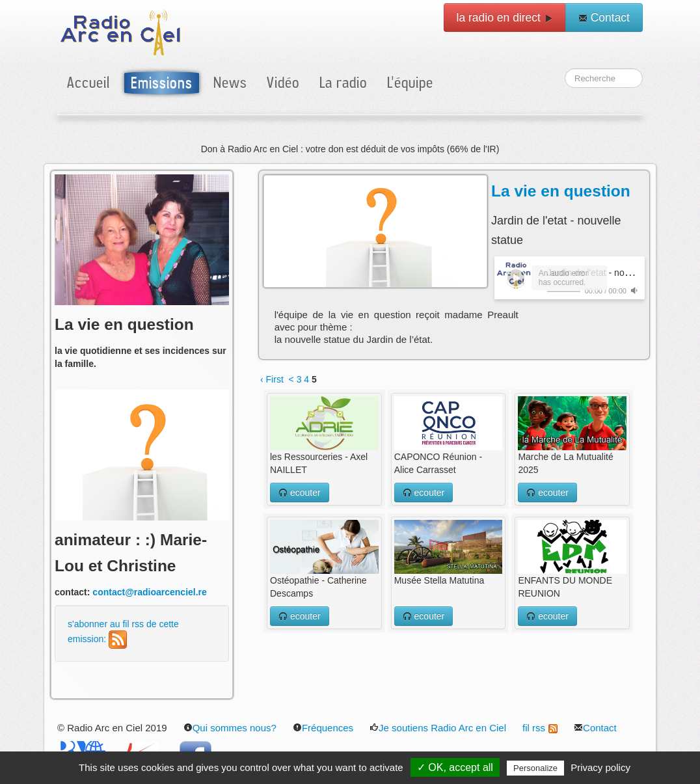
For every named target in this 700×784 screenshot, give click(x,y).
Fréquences (323, 728)
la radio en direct (505, 18)
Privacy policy (600, 767)
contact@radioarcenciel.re (150, 592)
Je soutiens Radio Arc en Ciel (438, 728)
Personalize (535, 768)
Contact (604, 18)
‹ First (272, 379)
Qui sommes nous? (230, 728)
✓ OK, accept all (455, 767)
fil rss (540, 728)
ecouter (300, 493)
